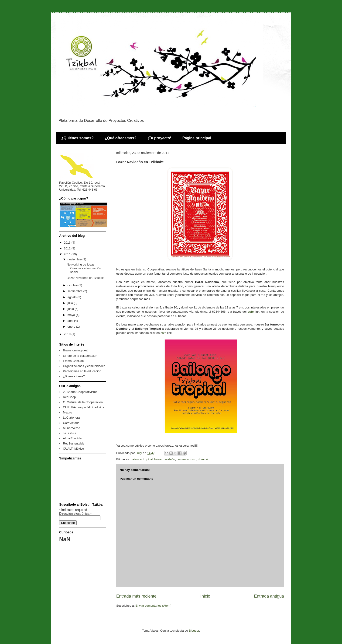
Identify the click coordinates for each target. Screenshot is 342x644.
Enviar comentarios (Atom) (153, 606)
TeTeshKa (70, 433)
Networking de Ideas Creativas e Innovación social (84, 268)
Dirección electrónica (75, 514)
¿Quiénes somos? (77, 138)
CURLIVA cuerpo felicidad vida (84, 407)
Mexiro (67, 412)
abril (71, 321)
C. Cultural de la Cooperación (83, 402)
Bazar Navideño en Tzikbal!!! (86, 278)
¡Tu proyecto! (159, 138)
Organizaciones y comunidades (84, 366)
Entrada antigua (269, 596)
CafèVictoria (71, 423)
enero (72, 327)
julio (71, 303)
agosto (73, 297)
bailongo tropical (142, 459)
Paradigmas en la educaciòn (82, 371)
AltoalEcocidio (72, 438)
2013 (68, 243)
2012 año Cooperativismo (80, 392)
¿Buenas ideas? (74, 376)
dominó (203, 459)
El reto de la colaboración (80, 356)
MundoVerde (72, 428)
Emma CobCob (73, 361)
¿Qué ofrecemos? (121, 138)
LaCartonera (71, 418)
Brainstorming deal (75, 350)
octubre (73, 285)
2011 (68, 254)
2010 (68, 334)
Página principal (197, 138)
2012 (68, 248)
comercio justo (187, 459)
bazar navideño (165, 459)
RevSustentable (74, 443)
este (251, 312)
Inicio (205, 596)
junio (71, 309)
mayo (72, 315)
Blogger (194, 631)
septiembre (75, 291)
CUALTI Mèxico (73, 449)
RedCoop (69, 397)
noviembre (75, 259)
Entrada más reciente (136, 596)
